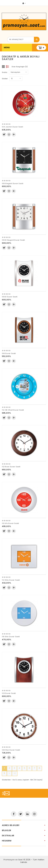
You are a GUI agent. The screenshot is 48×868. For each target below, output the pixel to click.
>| (15, 773)
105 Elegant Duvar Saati (13, 183)
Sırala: (5, 72)
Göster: (5, 79)
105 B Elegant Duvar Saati (13, 240)
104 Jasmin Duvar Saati (13, 127)
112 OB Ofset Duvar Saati (13, 410)
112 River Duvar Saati (11, 467)
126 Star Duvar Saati (11, 750)
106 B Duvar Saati (10, 297)
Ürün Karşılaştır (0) (20, 67)
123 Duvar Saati (9, 693)
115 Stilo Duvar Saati (11, 637)
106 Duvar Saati (9, 353)
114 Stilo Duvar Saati (11, 580)
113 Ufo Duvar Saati (10, 523)
